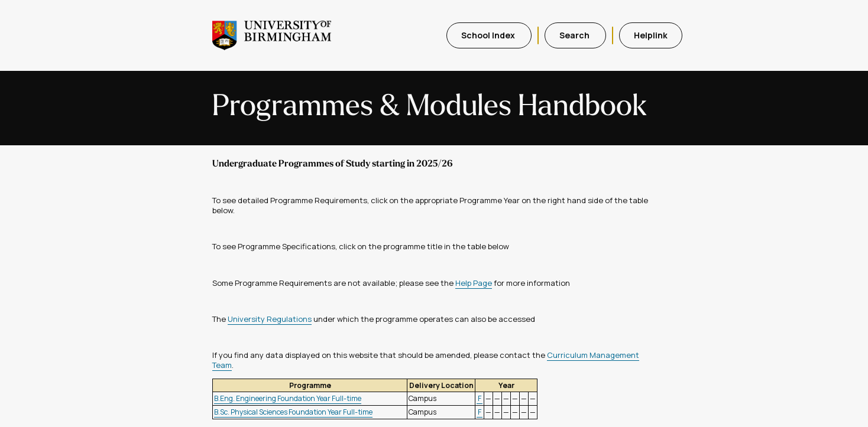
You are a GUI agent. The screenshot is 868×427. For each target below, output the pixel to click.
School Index (489, 35)
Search (575, 35)
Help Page (474, 283)
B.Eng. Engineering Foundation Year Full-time (288, 398)
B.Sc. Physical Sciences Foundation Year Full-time (293, 412)
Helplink (651, 35)
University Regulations (270, 319)
